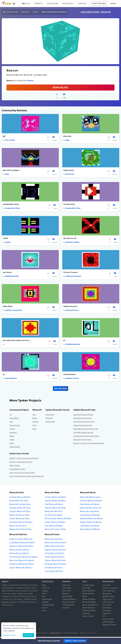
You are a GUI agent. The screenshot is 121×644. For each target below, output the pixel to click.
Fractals (12, 430)
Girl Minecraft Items (53, 568)
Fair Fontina (10, 140)
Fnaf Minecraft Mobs (54, 505)
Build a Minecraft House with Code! (86, 430)
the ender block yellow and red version (17, 341)
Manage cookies (9, 635)
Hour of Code (88, 617)
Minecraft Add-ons (90, 606)
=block (5, 239)
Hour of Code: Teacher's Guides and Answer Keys (27, 477)
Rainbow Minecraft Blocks (91, 519)
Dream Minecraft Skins (19, 519)
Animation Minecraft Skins (21, 523)
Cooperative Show (13, 208)
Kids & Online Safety (70, 634)
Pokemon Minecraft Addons (22, 565)
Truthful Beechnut (73, 345)
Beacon (31, 80)
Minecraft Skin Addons (19, 551)
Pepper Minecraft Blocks (91, 523)
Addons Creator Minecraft (21, 540)
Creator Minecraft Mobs (55, 498)
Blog (44, 586)
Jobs (44, 597)
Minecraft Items (89, 608)
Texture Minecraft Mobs (55, 501)
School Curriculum (110, 589)
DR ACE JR (70, 174)
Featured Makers (69, 600)
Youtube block (69, 205)
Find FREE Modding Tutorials (83, 433)
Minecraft (25, 12)
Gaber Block (8, 307)
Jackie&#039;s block (11, 205)
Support (45, 591)
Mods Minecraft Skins (19, 501)
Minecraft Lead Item (54, 540)
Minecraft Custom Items (55, 543)
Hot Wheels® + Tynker (17, 470)
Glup (67, 140)
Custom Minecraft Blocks (91, 501)
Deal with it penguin (11, 170)
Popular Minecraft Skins (20, 509)
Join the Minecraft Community (84, 422)
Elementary (107, 594)
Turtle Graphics (15, 448)
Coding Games (88, 586)
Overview (66, 586)
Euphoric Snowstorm (14, 311)
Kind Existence (11, 379)
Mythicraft (49, 419)
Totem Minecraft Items (55, 558)
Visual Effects (14, 419)
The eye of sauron (70, 273)
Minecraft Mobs (89, 600)
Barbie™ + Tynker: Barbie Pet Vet (21, 463)
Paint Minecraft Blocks (90, 505)
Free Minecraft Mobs (54, 527)
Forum (45, 608)
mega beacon (69, 170)
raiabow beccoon (70, 307)
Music (12, 444)
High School (107, 600)
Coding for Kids (11, 12)
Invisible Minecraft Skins (20, 498)
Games (12, 437)
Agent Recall (50, 415)
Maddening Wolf (12, 277)
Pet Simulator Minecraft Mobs (58, 519)
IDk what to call (70, 239)
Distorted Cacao (72, 311)
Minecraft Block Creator (90, 498)
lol (64, 341)
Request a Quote (109, 625)
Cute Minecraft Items (54, 572)
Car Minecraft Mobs (53, 516)
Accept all (28, 635)
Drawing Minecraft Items (56, 565)
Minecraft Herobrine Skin (21, 530)
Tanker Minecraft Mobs (55, 523)
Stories (12, 440)
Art (11, 415)
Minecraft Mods (89, 611)
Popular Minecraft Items (55, 551)
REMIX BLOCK (60, 87)
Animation (13, 433)
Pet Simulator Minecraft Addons (24, 558)
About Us (46, 589)
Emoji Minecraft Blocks (90, 516)
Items (35, 426)
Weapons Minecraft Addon (21, 547)
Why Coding (67, 597)
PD (104, 617)
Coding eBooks (48, 606)
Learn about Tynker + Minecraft (96, 12)
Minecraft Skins (89, 591)
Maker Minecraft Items (55, 547)
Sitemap (45, 603)
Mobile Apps (47, 600)
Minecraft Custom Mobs (55, 530)
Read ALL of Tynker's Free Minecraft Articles (89, 444)
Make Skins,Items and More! (83, 415)
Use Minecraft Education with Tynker (86, 437)
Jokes (11, 422)
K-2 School (107, 606)
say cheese (7, 273)
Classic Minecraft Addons (21, 568)
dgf (4, 136)
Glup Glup (67, 136)
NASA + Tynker (15, 466)
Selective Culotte (72, 242)
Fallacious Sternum (73, 277)
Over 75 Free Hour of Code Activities (22, 473)
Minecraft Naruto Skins (20, 516)
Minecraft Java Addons (19, 554)
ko (4, 375)
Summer (66, 608)
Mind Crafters (50, 422)
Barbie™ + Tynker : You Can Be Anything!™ (24, 459)
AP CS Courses (108, 603)
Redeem (66, 594)
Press (44, 594)
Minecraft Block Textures (91, 509)
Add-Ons (36, 422)
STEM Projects (108, 623)
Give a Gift (67, 591)
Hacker (8, 242)
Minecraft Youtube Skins (20, 505)
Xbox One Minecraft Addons (22, 561)
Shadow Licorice (72, 379)
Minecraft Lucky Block (89, 512)
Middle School (108, 597)
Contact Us (92, 634)
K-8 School (107, 608)
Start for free (99, 3)
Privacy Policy (55, 634)
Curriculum (67, 589)
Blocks (36, 12)
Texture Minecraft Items (55, 561)
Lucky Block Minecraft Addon (22, 543)
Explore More (61, 389)
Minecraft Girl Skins (18, 527)
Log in (113, 3)
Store (44, 611)
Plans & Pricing (68, 603)
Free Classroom (109, 591)
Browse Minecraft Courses (83, 419)
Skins (34, 415)
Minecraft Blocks (89, 603)
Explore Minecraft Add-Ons (83, 426)
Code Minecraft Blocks (90, 527)
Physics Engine (15, 426)
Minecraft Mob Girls (53, 512)
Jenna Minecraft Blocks (90, 530)
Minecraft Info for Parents (82, 440)
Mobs (35, 430)
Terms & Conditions (41, 634)
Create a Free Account (75, 641)
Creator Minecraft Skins (20, 512)
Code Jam (86, 614)
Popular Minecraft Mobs (55, 509)
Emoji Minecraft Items (54, 554)
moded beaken (69, 375)
